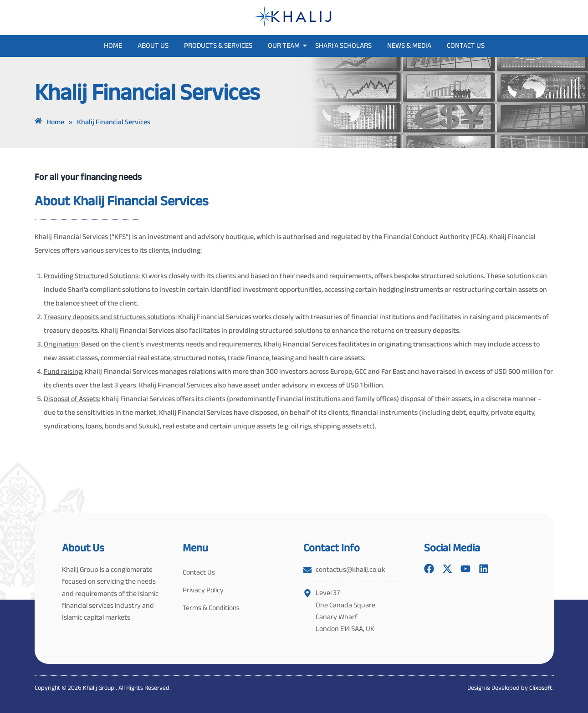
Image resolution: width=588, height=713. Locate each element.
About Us (153, 45)
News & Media (409, 45)
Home (113, 45)
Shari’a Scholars (343, 45)
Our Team (285, 45)
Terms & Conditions (212, 609)
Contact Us (466, 45)
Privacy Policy (203, 591)
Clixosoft (541, 688)
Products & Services (218, 45)
